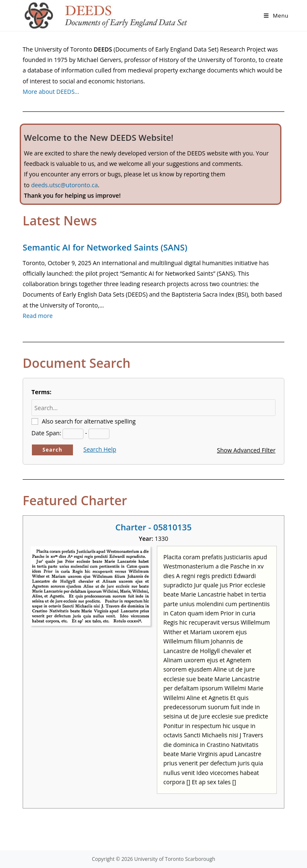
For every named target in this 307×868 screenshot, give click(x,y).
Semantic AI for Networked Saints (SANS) (105, 247)
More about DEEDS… (51, 92)
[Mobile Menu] (276, 15)
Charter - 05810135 (153, 527)
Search (52, 450)
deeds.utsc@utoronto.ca (64, 185)
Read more (38, 316)
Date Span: (46, 433)
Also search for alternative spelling (89, 421)
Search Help (100, 449)
